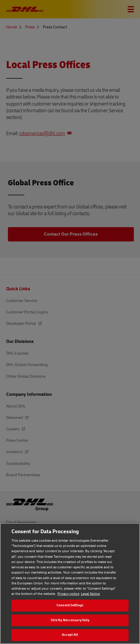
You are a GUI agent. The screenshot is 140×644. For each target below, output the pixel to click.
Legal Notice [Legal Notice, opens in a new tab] (90, 594)
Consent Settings (70, 605)
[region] (70, 583)
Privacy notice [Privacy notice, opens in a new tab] (68, 594)
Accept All (70, 635)
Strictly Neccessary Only (70, 620)
